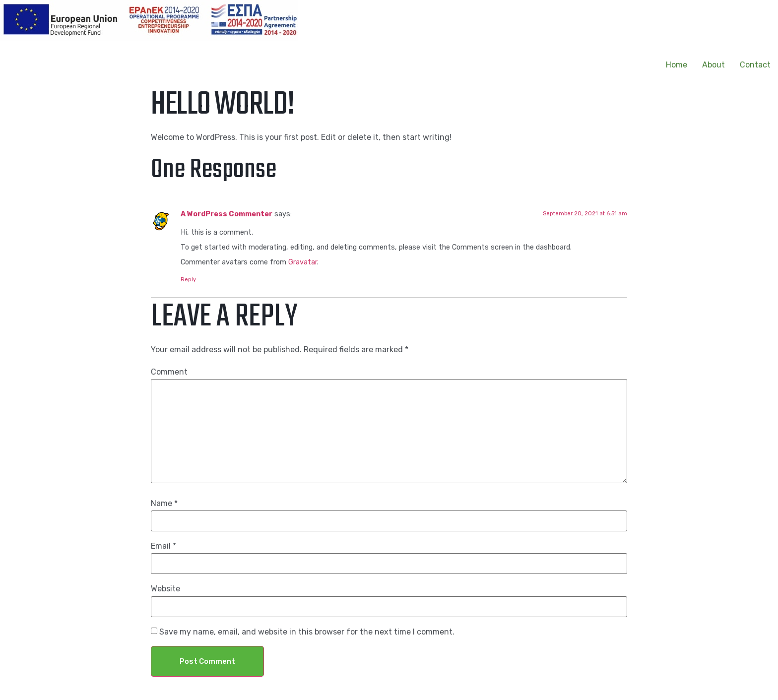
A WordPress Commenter (227, 214)
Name (164, 504)
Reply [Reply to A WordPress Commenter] (188, 280)
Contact (755, 65)
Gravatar (303, 262)
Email (163, 546)
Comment (169, 372)
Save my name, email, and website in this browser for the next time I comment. (307, 632)
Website (165, 589)
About (713, 65)
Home (677, 65)
